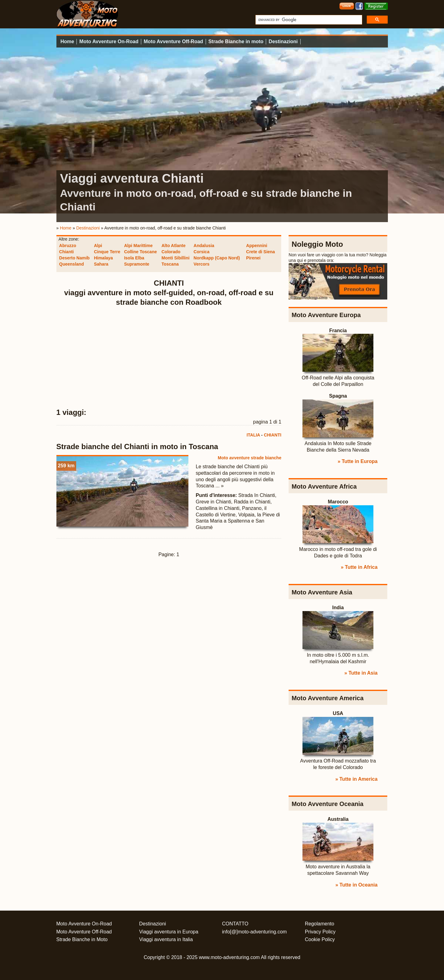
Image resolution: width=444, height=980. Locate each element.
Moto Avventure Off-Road (173, 41)
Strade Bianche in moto (236, 41)
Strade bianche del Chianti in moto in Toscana (137, 447)
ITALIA (253, 435)
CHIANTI (273, 435)
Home (67, 41)
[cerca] (308, 20)
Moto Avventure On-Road (109, 41)
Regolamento (320, 924)
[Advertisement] (169, 358)
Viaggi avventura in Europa (169, 932)
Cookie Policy (320, 939)
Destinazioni (283, 41)
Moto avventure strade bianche (249, 458)
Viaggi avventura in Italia (166, 939)
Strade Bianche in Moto (82, 939)
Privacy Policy (320, 932)
